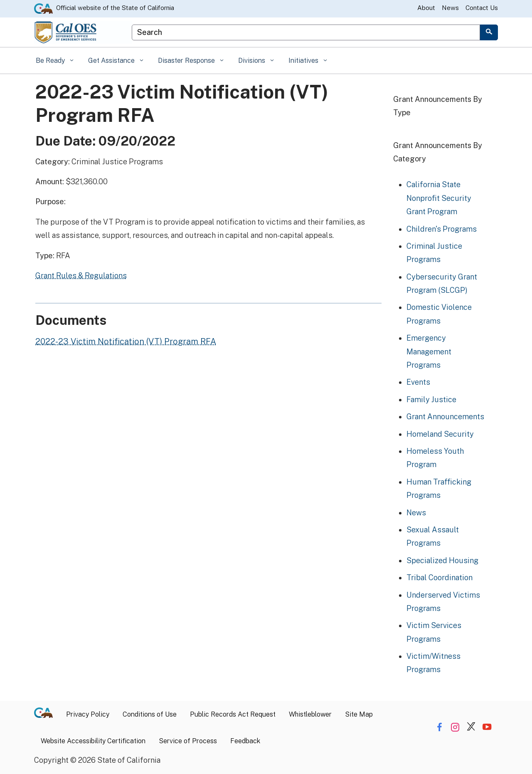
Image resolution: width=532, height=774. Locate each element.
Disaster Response (187, 61)
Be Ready (51, 61)
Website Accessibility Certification (93, 741)
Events (418, 382)
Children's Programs (442, 229)
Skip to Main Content (266, 0)
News (450, 8)
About (426, 8)
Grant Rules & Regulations (81, 276)
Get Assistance (112, 61)
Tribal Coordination (440, 577)
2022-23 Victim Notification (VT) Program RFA (126, 341)
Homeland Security (440, 434)
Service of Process (188, 741)
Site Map (359, 714)
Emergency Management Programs (429, 351)
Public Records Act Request (233, 714)
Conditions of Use (150, 714)
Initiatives (304, 61)
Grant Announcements (445, 417)
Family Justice (431, 399)
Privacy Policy (88, 714)
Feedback (245, 741)
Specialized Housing (442, 560)
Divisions (252, 61)
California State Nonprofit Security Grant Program (439, 198)
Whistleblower (310, 714)
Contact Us (482, 8)
